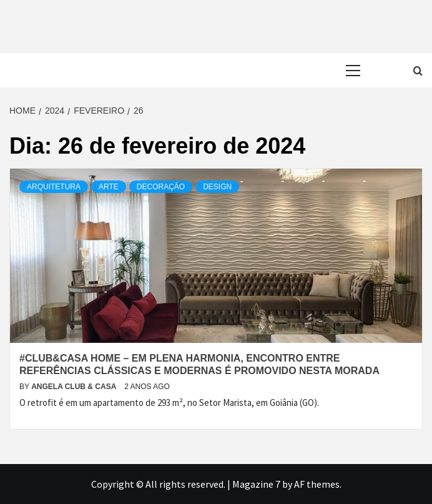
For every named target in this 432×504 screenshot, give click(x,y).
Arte (109, 187)
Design (217, 187)
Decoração (161, 187)
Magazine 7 (256, 484)
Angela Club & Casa (75, 387)
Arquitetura (54, 187)
